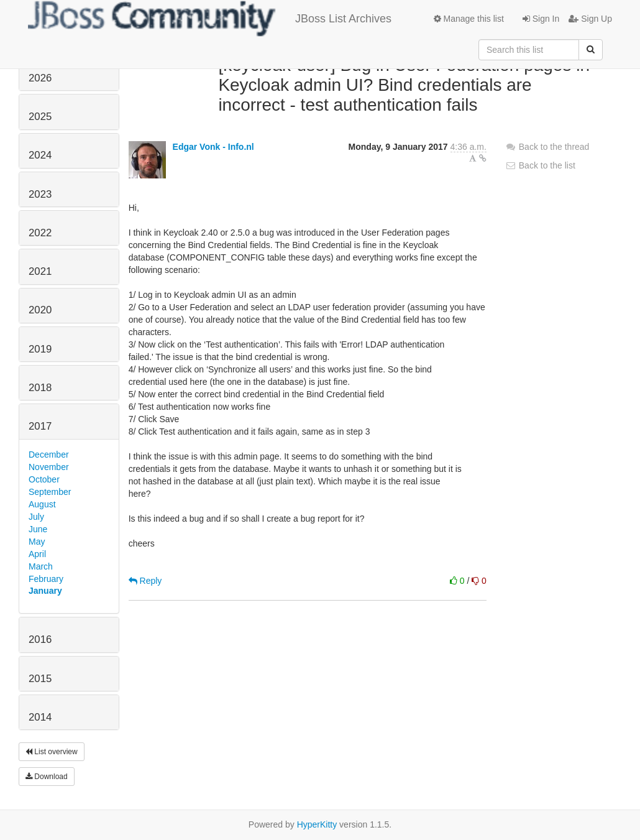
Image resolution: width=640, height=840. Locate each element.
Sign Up (590, 19)
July (36, 517)
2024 (40, 155)
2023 (40, 194)
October (44, 479)
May (37, 542)
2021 (40, 271)
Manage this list (469, 19)
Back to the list (540, 165)
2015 (40, 679)
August (42, 504)
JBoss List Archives (210, 19)
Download (47, 777)
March (41, 566)
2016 (40, 639)
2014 (40, 717)
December (49, 455)
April (37, 554)
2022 (40, 233)
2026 (40, 78)
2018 (40, 388)
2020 (40, 310)
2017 (40, 426)
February (46, 579)
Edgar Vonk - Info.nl (213, 147)
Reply (145, 581)
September (50, 492)
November (49, 467)
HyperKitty (317, 824)
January (45, 591)
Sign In (541, 19)
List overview (52, 752)
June (38, 529)
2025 (40, 117)
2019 (40, 349)
